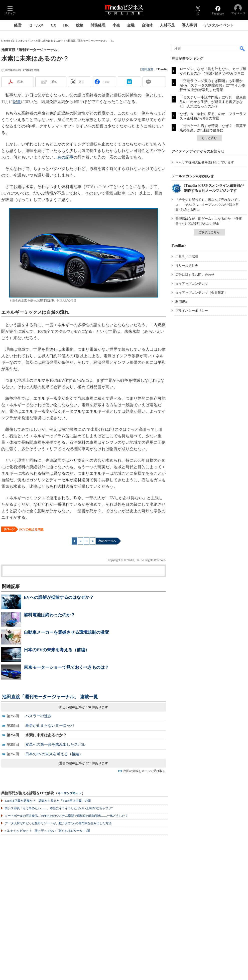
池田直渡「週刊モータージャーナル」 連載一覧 (50, 697)
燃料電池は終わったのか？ (49, 615)
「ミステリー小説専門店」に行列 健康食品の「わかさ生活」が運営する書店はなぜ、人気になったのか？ (213, 102)
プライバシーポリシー (192, 311)
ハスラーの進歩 (38, 716)
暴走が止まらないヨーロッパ (50, 725)
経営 (18, 25)
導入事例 (189, 25)
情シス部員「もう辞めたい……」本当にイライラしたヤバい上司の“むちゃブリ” (59, 808)
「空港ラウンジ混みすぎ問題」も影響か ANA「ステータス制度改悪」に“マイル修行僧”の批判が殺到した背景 (213, 85)
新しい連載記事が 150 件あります (84, 707)
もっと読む (209, 138)
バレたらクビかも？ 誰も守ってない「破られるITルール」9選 (47, 831)
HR (66, 25)
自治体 (147, 25)
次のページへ (107, 541)
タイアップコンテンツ (192, 284)
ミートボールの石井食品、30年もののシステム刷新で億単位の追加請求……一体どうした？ (66, 816)
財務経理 (98, 25)
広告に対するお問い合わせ (195, 275)
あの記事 (65, 157)
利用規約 (182, 302)
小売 (116, 25)
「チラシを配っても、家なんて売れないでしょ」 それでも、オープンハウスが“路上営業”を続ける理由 (208, 205)
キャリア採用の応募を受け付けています (205, 162)
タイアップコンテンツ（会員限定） (201, 293)
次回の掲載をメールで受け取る (144, 771)
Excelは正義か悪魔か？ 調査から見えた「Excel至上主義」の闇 (48, 801)
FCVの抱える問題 (31, 529)
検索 (242, 48)
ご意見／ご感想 (187, 257)
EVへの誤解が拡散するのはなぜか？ (59, 597)
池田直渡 (147, 69)
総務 (80, 25)
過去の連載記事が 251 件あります (84, 763)
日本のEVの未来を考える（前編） (57, 650)
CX (53, 25)
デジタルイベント (219, 25)
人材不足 (167, 25)
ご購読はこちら (209, 232)
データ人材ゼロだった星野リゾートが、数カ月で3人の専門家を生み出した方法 (58, 823)
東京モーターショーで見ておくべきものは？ (66, 667)
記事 (17, 102)
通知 (54, 82)
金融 (131, 25)
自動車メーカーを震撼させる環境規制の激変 (66, 632)
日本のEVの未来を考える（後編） (54, 754)
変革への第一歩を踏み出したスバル (55, 744)
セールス (36, 25)
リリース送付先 (187, 266)
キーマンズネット (70, 793)
